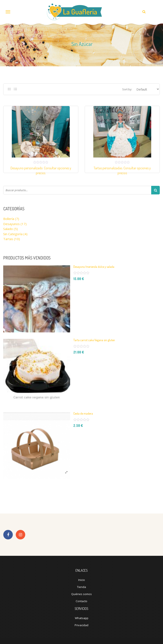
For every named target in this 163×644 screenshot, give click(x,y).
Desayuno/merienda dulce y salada (94, 267)
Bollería (9, 219)
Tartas (8, 239)
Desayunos (11, 224)
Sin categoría (13, 234)
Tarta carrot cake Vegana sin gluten (94, 340)
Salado (8, 229)
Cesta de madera (83, 413)
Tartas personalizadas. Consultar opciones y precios (122, 170)
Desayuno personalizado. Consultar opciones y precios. (41, 170)
